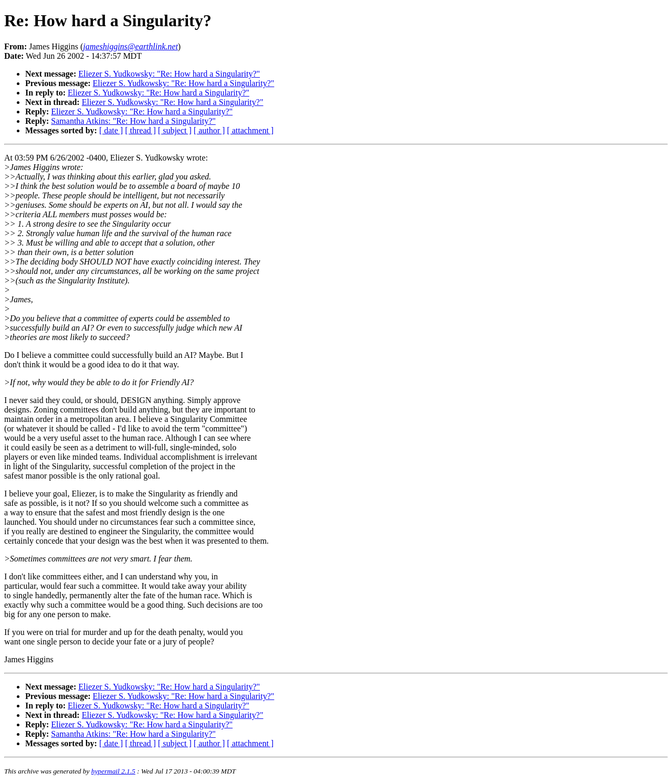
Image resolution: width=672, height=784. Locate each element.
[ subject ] (175, 130)
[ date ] (111, 130)
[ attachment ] (250, 130)
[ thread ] (140, 130)
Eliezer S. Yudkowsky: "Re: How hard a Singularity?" (169, 74)
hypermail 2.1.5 (113, 771)
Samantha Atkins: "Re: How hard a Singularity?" (133, 121)
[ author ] (209, 130)
